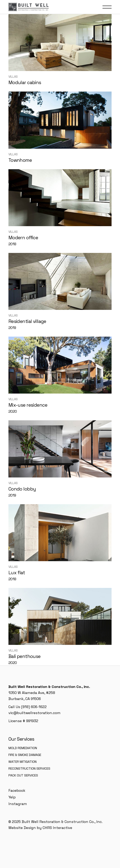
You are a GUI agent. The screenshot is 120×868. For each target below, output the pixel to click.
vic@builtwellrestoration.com (34, 713)
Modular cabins (25, 82)
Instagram (18, 804)
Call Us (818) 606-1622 (28, 707)
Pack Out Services (23, 775)
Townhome (20, 160)
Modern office (23, 238)
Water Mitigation (23, 762)
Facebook (17, 790)
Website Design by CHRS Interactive (40, 828)
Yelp (12, 797)
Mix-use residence (28, 405)
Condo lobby (22, 489)
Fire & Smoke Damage (25, 755)
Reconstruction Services (29, 769)
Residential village (27, 321)
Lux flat (17, 573)
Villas (13, 77)
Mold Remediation (23, 748)
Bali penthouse (25, 656)
